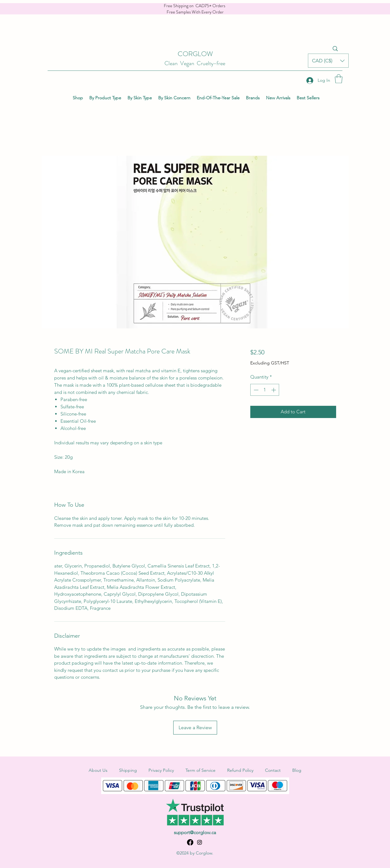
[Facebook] (190, 842)
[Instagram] (200, 842)
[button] (328, 61)
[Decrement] (255, 390)
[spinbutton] (265, 390)
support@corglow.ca (195, 832)
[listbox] (328, 61)
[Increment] (274, 390)
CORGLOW (195, 54)
